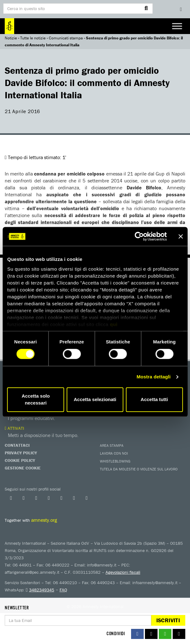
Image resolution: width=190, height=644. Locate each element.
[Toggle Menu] (177, 26)
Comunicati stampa (66, 38)
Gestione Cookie (23, 468)
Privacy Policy (21, 453)
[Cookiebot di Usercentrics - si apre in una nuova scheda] (139, 236)
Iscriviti (168, 620)
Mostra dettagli (153, 377)
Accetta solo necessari (36, 400)
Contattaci (17, 445)
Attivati (14, 428)
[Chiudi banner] (181, 236)
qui (114, 324)
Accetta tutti (154, 400)
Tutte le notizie (33, 38)
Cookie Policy (20, 460)
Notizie (11, 38)
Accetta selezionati (95, 400)
